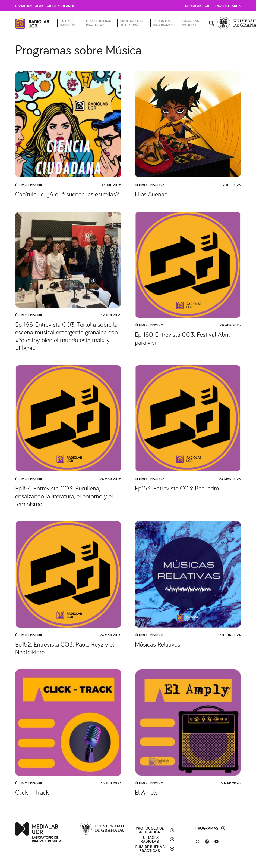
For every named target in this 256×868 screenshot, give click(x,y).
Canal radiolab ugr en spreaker (45, 6)
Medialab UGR (197, 6)
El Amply (146, 792)
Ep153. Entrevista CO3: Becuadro (177, 488)
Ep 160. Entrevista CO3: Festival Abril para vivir (182, 338)
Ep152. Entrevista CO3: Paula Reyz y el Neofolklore (65, 648)
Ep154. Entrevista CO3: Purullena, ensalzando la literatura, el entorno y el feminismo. (64, 496)
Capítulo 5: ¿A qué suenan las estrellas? (67, 194)
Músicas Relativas (158, 644)
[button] (211, 23)
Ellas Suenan (151, 194)
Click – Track (32, 792)
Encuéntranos (228, 6)
